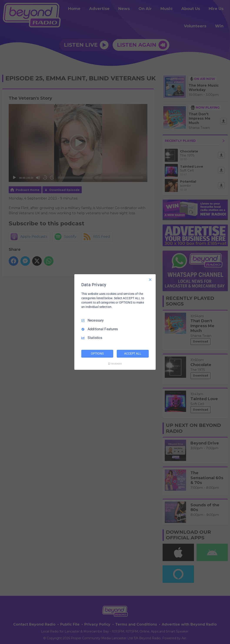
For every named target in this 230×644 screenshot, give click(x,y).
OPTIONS (97, 353)
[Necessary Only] (150, 280)
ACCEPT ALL (133, 353)
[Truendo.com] (115, 364)
